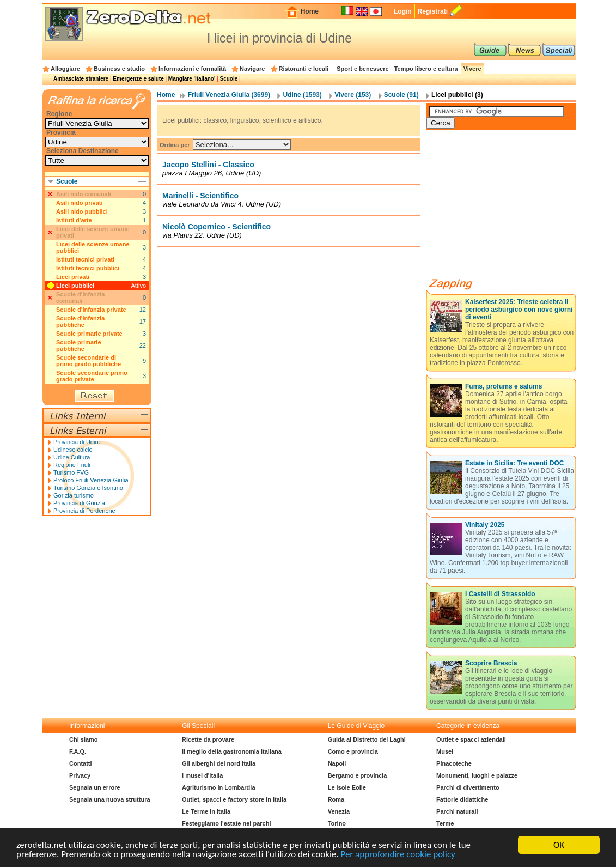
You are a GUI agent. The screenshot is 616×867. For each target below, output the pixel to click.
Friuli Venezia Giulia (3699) (229, 95)
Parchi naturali (457, 811)
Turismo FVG (71, 472)
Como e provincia (353, 751)
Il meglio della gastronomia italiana (232, 751)
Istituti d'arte (74, 220)
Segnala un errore (95, 787)
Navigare (252, 69)
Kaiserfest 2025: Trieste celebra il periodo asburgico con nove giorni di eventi (519, 310)
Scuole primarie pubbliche (79, 345)
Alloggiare (65, 69)
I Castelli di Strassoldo (500, 594)
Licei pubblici (75, 286)
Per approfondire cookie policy (398, 855)
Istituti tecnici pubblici (88, 268)
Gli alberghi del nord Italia (219, 763)
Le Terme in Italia (206, 811)
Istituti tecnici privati (85, 259)
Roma (336, 799)
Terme (445, 823)
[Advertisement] (508, 208)
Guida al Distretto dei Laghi (367, 739)
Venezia (339, 811)
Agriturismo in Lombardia (218, 787)
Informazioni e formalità (192, 69)
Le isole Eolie (347, 787)
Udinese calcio (73, 450)
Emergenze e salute (138, 79)
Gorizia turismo (74, 495)
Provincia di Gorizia (79, 503)
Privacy (80, 775)
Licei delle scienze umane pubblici (93, 247)
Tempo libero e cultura (426, 69)
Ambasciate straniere (81, 79)
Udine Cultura (72, 457)
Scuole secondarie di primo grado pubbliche (89, 361)
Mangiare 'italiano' (192, 79)
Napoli (337, 763)
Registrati (433, 11)
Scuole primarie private (89, 334)
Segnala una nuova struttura (110, 799)
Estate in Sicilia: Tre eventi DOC (514, 463)
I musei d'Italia (202, 775)
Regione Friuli (72, 465)
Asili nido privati (80, 203)
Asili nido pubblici (82, 211)
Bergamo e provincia (358, 775)
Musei (445, 751)
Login (403, 11)
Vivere (472, 69)
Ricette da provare (208, 739)
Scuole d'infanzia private (91, 310)
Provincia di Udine (78, 442)
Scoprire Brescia (491, 663)
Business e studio (119, 69)
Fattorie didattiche (462, 799)
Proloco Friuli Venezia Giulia (91, 480)
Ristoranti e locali (304, 69)
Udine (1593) (302, 95)
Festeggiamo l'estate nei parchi (226, 823)
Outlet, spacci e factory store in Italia (234, 799)
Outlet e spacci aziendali (471, 739)
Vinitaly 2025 (485, 525)
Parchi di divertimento (468, 787)
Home (310, 11)
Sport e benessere (362, 69)
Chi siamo (84, 739)
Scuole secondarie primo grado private (92, 376)
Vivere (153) (353, 95)
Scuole (228, 79)
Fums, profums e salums (504, 386)
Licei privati (73, 277)
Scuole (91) (401, 95)
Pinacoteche (454, 763)
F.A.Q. (78, 751)
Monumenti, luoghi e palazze (477, 775)
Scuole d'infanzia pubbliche (80, 322)
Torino (337, 823)
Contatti (81, 763)
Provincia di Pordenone (84, 511)
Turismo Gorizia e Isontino (88, 488)
